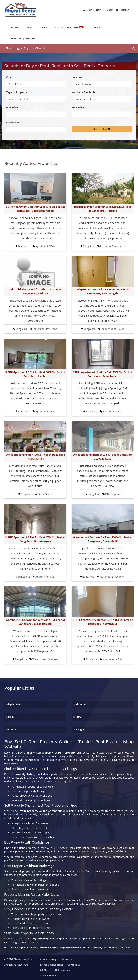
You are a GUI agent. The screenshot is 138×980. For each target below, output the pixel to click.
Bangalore (81, 730)
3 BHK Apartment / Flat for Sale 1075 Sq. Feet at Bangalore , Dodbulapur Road (35, 209)
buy (30, 28)
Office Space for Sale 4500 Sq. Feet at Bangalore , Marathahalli (35, 457)
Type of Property (17, 92)
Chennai (12, 730)
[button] (69, 48)
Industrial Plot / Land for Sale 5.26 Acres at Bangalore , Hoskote (35, 291)
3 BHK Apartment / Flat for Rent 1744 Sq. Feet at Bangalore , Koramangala (35, 539)
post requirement (24, 38)
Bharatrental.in (23, 959)
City (9, 77)
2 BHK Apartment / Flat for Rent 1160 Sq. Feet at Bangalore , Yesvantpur (103, 622)
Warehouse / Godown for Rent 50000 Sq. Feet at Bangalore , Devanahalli (103, 539)
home (15, 28)
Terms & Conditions (52, 965)
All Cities (45, 970)
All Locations (62, 970)
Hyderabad (14, 704)
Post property (48, 959)
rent (44, 28)
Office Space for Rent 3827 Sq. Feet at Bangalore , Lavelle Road (103, 457)
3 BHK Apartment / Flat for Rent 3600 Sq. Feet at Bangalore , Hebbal (35, 374)
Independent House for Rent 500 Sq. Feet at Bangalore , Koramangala (103, 291)
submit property (70, 27)
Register (122, 10)
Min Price (12, 107)
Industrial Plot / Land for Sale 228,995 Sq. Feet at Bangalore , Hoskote (103, 209)
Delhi (10, 717)
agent (98, 28)
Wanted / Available (84, 92)
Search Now (102, 129)
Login (109, 10)
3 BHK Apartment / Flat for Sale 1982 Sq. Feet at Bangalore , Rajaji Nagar (103, 374)
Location (77, 77)
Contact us (74, 965)
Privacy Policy (48, 975)
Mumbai (80, 704)
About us (66, 959)
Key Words (13, 122)
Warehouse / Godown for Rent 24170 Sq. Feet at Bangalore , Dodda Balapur (35, 622)
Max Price (78, 107)
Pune (78, 717)
